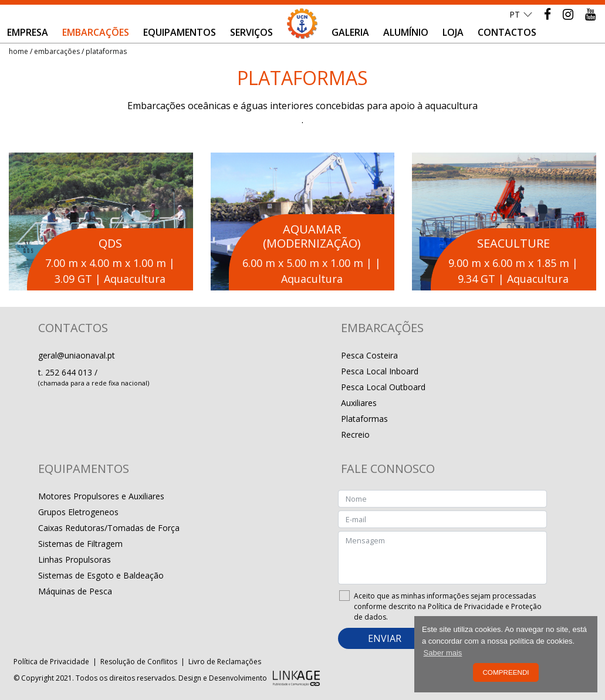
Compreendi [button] (506, 672)
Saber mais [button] (443, 653)
